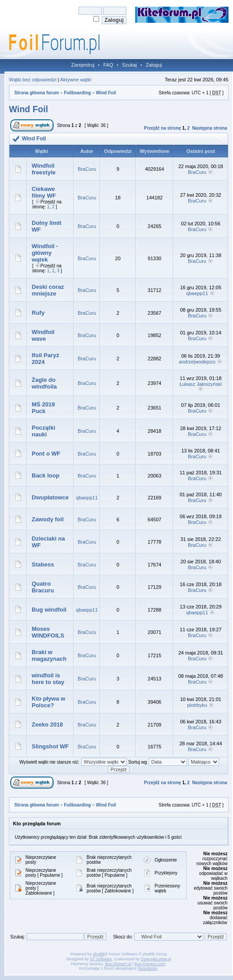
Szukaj (129, 65)
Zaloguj (154, 65)
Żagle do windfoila (44, 383)
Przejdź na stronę (163, 128)
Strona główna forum (37, 93)
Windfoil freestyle (44, 169)
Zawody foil (48, 519)
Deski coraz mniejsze (48, 290)
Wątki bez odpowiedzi (33, 80)
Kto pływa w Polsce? (48, 702)
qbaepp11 (197, 293)
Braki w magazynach (49, 655)
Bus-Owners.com (150, 964)
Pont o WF (46, 454)
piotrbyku (197, 705)
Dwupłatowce (50, 497)
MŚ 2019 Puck (43, 408)
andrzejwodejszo (197, 362)
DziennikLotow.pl (156, 959)
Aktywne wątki (76, 80)
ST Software (101, 959)
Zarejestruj (83, 65)
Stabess (43, 564)
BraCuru (87, 169)
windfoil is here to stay (48, 679)
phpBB (99, 954)
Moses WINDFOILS (48, 632)
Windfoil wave (43, 335)
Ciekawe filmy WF (44, 192)
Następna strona (209, 128)
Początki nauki (44, 431)
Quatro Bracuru (43, 587)
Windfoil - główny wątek (45, 253)
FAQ (108, 65)
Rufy (38, 313)
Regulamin (148, 968)
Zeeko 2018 (47, 724)
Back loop (46, 475)
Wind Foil (106, 93)
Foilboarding (77, 93)
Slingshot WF (50, 746)
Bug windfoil (49, 610)
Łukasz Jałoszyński (201, 384)
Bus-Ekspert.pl (118, 964)
